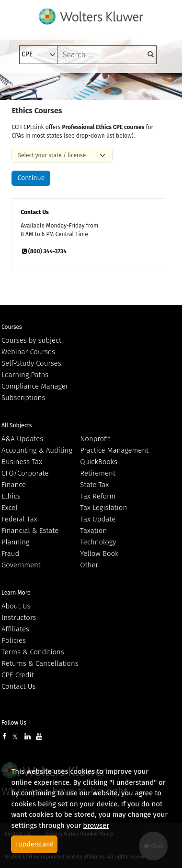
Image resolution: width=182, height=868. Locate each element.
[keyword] (107, 55)
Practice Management (114, 450)
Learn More (16, 593)
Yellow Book (99, 553)
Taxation (93, 531)
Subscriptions (23, 398)
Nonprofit (95, 439)
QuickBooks (99, 462)
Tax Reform (98, 496)
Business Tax (22, 462)
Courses (12, 327)
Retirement (98, 473)
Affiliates (15, 629)
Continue (31, 178)
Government (21, 565)
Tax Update (98, 519)
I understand (34, 844)
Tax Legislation (103, 508)
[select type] (38, 55)
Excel (10, 508)
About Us (16, 606)
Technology (98, 542)
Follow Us (14, 723)
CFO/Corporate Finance (25, 479)
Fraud (10, 553)
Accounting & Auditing (37, 450)
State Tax (94, 485)
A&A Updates (22, 439)
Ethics (11, 496)
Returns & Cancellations (40, 663)
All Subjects (17, 425)
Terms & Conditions (33, 652)
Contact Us (18, 686)
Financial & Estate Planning (30, 536)
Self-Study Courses (31, 363)
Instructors (19, 618)
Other (89, 565)
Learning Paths (25, 375)
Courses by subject (31, 340)
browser (96, 825)
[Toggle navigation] (26, 87)
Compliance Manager (35, 386)
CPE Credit (18, 675)
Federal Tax (19, 519)
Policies (14, 640)
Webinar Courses (28, 352)
